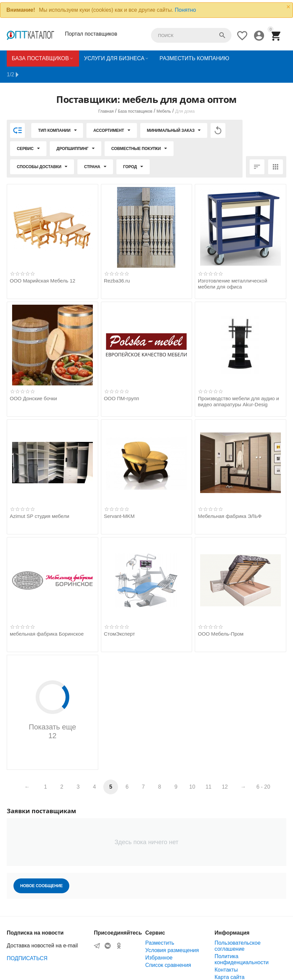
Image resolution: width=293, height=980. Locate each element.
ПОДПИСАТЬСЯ (27, 942)
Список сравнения (168, 949)
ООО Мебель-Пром (221, 618)
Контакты (226, 954)
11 (209, 771)
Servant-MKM (119, 500)
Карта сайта (230, 961)
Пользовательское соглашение (238, 930)
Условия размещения (172, 934)
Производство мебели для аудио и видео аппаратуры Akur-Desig (238, 385)
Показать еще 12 (52, 694)
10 (192, 771)
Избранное (159, 941)
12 (225, 771)
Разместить (160, 927)
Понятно (186, 10)
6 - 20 (263, 771)
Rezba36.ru (117, 265)
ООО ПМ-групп (122, 382)
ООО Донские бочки (33, 382)
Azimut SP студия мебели (40, 500)
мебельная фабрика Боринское (47, 618)
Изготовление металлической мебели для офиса (232, 268)
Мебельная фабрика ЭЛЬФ (230, 500)
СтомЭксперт (120, 618)
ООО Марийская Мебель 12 (43, 265)
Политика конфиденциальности (242, 943)
